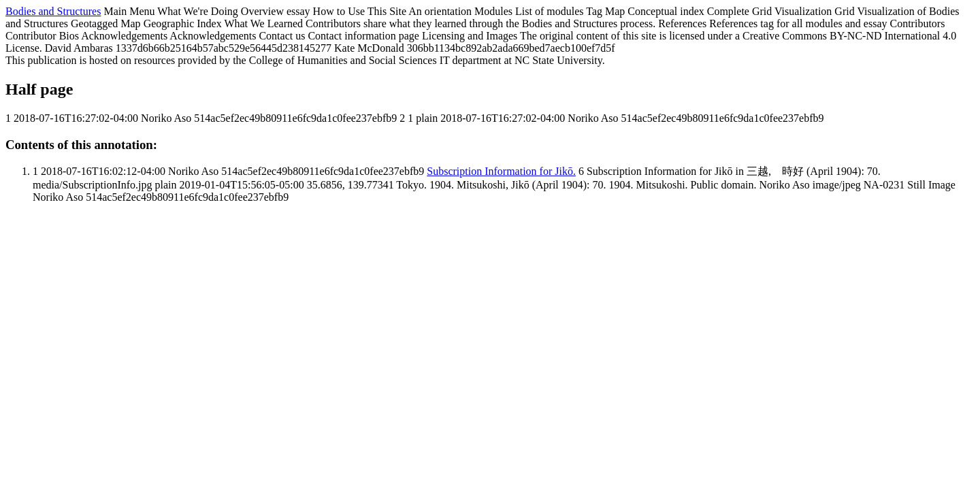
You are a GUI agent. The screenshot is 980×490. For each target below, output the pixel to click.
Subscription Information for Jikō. (501, 171)
